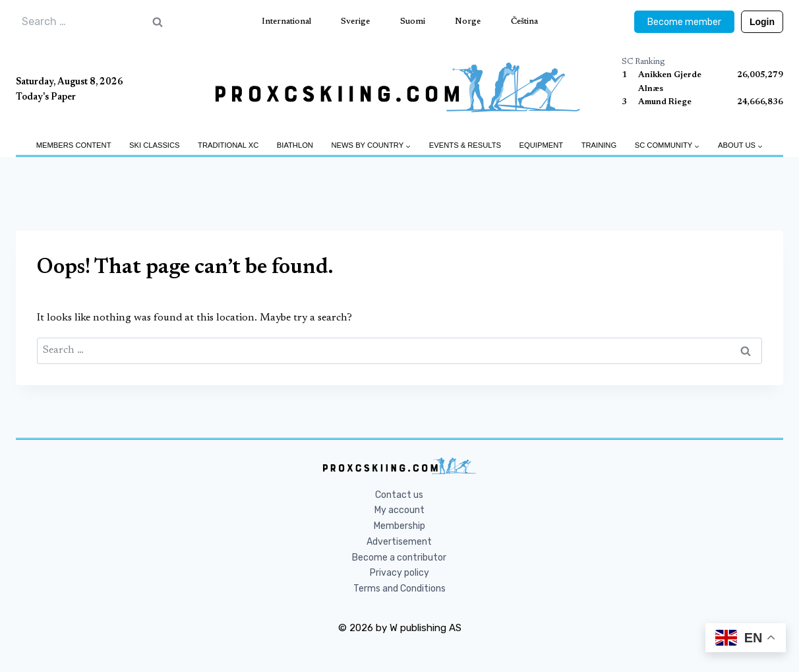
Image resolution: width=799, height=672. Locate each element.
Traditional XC (228, 145)
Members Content (74, 145)
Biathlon (295, 145)
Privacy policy (399, 573)
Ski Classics (154, 145)
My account (399, 510)
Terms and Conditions (399, 589)
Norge (468, 21)
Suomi (413, 21)
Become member (684, 22)
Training (599, 145)
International (286, 21)
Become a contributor (399, 558)
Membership (399, 526)
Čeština (524, 21)
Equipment (542, 145)
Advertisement (399, 542)
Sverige (355, 21)
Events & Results (465, 145)
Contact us (399, 495)
